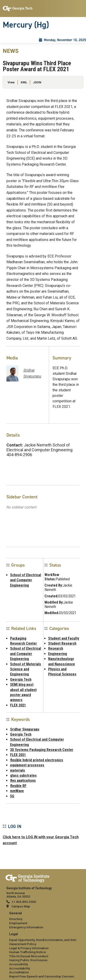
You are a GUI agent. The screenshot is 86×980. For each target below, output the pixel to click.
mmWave (17, 791)
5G (12, 796)
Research (56, 648)
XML (24, 82)
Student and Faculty (64, 638)
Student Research (62, 643)
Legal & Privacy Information (29, 948)
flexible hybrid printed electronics (37, 760)
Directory (16, 919)
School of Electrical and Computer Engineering (26, 580)
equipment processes (27, 765)
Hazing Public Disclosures (28, 960)
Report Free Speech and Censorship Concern (42, 976)
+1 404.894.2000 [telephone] (24, 902)
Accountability (20, 968)
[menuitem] (43, 920)
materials (18, 770)
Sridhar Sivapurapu (25, 729)
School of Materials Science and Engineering (26, 669)
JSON (37, 82)
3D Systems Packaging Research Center (42, 750)
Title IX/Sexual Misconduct (29, 956)
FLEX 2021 (18, 705)
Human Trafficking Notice (28, 952)
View (11, 82)
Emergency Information (26, 927)
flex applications (23, 781)
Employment (18, 923)
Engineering (58, 654)
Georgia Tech (21, 679)
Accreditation (19, 972)
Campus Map (21, 906)
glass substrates (23, 775)
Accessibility (19, 964)
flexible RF (18, 786)
